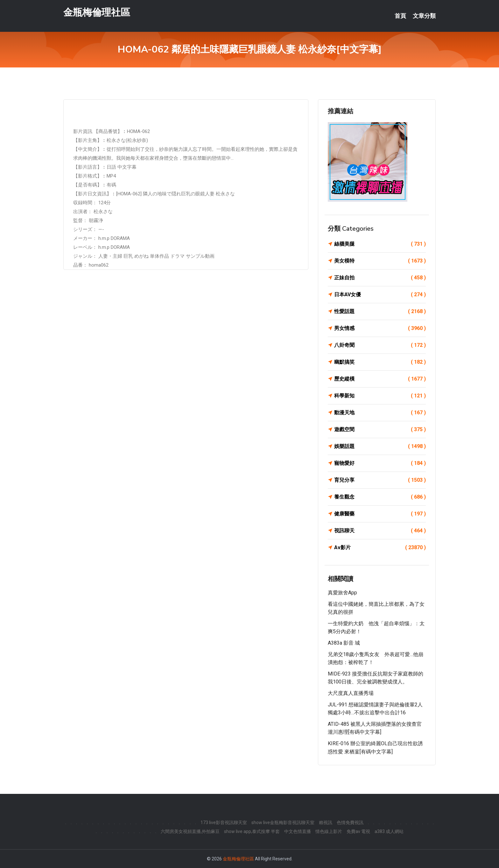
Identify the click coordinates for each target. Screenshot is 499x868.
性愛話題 (380, 311)
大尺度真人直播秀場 (351, 693)
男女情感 (380, 328)
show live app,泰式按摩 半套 (252, 831)
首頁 (400, 16)
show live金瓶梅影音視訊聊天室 (283, 822)
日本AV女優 (380, 295)
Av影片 (380, 548)
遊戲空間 (380, 430)
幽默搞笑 (380, 362)
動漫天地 (380, 413)
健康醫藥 (380, 514)
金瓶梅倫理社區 (97, 12)
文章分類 (424, 16)
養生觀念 (380, 497)
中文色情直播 (298, 831)
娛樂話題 (380, 446)
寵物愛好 (380, 463)
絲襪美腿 (380, 244)
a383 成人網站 (389, 831)
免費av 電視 (358, 831)
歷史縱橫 (380, 379)
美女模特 (380, 261)
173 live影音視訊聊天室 (224, 822)
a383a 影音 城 (344, 643)
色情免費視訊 (350, 822)
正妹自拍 (380, 278)
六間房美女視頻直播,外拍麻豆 (190, 831)
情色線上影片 (329, 831)
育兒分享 (380, 480)
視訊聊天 (380, 531)
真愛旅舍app (342, 593)
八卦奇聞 (380, 345)
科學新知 (380, 396)
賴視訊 (326, 822)
